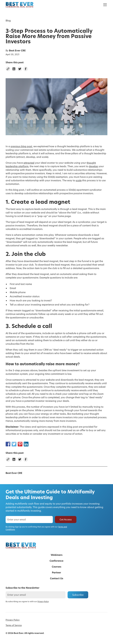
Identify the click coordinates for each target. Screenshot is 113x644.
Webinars (57, 555)
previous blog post (21, 146)
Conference (56, 561)
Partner (56, 573)
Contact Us (57, 578)
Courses (56, 567)
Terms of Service (14, 625)
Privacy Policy (13, 620)
